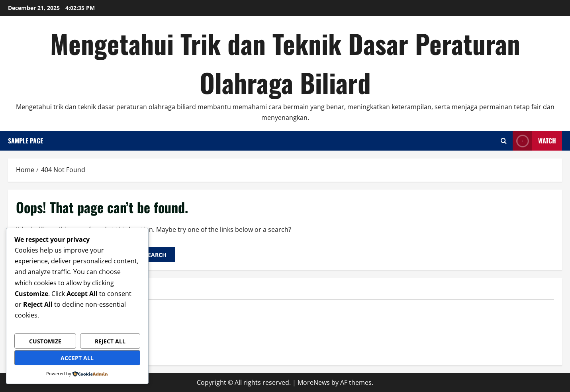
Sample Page (25, 141)
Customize (45, 341)
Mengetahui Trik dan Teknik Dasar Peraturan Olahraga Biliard (285, 63)
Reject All (110, 341)
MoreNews (314, 382)
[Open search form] (504, 141)
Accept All (77, 358)
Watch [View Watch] (534, 141)
